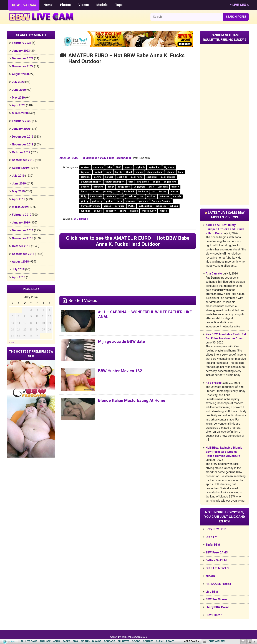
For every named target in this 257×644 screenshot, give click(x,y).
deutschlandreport (115, 182)
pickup (110, 201)
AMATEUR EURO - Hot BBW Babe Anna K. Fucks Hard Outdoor (95, 158)
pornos (107, 206)
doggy (111, 187)
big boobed (154, 167)
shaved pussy (149, 211)
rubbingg (85, 211)
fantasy (175, 187)
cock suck (152, 177)
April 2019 (19, 199)
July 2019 (18, 176)
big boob (140, 167)
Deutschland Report (91, 182)
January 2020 (21, 129)
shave (123, 211)
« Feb (12, 342)
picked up (97, 201)
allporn (210, 576)
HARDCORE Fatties (218, 584)
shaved (134, 211)
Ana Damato (214, 274)
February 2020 (22, 121)
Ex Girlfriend (81, 219)
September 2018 (23, 254)
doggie (156, 182)
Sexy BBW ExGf (216, 529)
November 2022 (23, 66)
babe (109, 167)
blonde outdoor (155, 172)
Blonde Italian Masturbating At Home (134, 401)
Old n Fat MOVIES (217, 568)
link (254, 588)
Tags (119, 5)
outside (177, 196)
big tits (119, 172)
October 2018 (21, 246)
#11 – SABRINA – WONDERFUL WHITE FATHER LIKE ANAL (145, 315)
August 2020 (20, 74)
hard (118, 192)
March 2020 (20, 113)
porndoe (143, 201)
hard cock (129, 192)
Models (102, 5)
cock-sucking (168, 177)
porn (119, 201)
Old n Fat (211, 537)
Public (131, 206)
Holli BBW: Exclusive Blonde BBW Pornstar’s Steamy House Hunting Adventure (224, 452)
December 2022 (23, 58)
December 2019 (23, 137)
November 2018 (23, 238)
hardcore (143, 192)
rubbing (174, 206)
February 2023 (22, 43)
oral (122, 196)
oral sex (132, 196)
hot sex (174, 192)
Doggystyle (139, 187)
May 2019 (18, 191)
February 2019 (22, 215)
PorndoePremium (90, 206)
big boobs (169, 167)
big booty (86, 172)
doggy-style (124, 187)
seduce (98, 211)
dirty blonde (143, 182)
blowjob (109, 177)
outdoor (151, 196)
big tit (109, 172)
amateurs (98, 167)
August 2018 (20, 262)
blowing (97, 177)
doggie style (170, 182)
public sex (161, 206)
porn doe (130, 201)
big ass (128, 167)
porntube (120, 206)
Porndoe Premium (161, 201)
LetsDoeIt (111, 196)
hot (153, 192)
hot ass (163, 192)
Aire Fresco (214, 383)
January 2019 (21, 223)
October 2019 (21, 152)
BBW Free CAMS (217, 552)
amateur (85, 167)
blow (181, 172)
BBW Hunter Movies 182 (122, 372)
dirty (131, 182)
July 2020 (18, 82)
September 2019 (23, 160)
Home (48, 5)
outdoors (164, 196)
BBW (118, 167)
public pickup (145, 206)
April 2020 (19, 105)
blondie (171, 172)
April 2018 (19, 277)
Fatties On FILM (216, 560)
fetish (84, 192)
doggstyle (98, 187)
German (95, 192)
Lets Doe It (96, 196)
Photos (65, 5)
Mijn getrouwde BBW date (123, 342)
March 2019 (20, 207)
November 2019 (23, 144)
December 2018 (23, 230)
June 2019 (19, 184)
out (142, 196)
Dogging (85, 187)
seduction (111, 211)
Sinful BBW (213, 545)
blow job (85, 177)
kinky (84, 196)
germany (107, 192)
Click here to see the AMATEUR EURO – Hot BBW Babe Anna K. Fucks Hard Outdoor (128, 241)
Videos (84, 5)
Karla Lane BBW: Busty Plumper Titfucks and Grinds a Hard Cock (225, 229)
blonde (139, 172)
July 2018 (18, 269)
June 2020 (19, 90)
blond (129, 172)
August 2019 (20, 168)
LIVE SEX (239, 5)
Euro (151, 187)
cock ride (122, 177)
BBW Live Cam (24, 5)
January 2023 (21, 51)
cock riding (137, 177)
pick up (85, 201)
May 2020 (18, 98)
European (163, 187)
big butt (98, 172)
